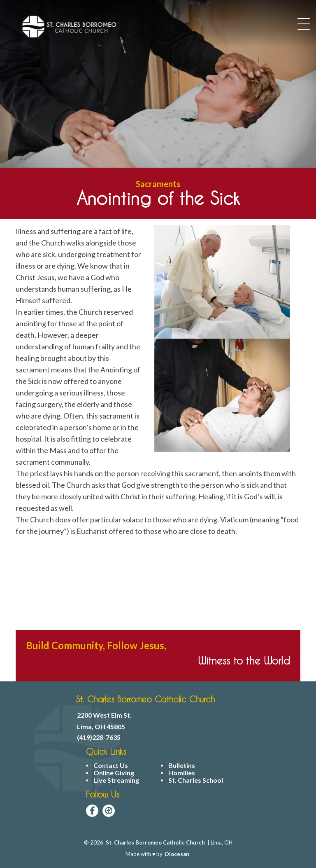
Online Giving (114, 773)
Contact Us (111, 765)
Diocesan (177, 854)
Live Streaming (116, 780)
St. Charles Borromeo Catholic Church (155, 842)
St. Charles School (196, 780)
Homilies (182, 773)
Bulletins (182, 765)
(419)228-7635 (99, 737)
